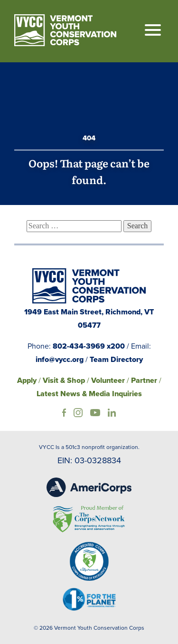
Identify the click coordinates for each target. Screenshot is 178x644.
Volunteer (108, 380)
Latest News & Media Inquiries (89, 394)
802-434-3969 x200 (89, 346)
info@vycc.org (60, 359)
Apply (27, 380)
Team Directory (116, 359)
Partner (144, 380)
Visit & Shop (64, 380)
